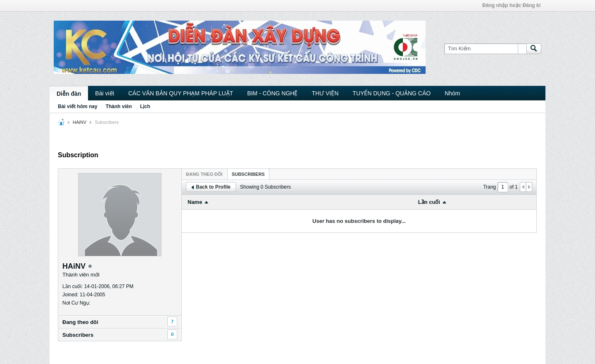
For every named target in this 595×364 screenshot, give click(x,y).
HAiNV (80, 122)
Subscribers (78, 335)
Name (195, 202)
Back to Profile (211, 187)
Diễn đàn (69, 94)
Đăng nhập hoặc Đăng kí (511, 5)
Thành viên (119, 106)
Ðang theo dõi (80, 322)
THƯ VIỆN (325, 93)
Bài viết (105, 93)
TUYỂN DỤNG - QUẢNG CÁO (392, 93)
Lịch (145, 106)
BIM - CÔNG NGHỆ (272, 93)
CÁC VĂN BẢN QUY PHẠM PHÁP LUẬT (181, 93)
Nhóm (452, 93)
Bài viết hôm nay (78, 106)
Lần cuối (429, 202)
